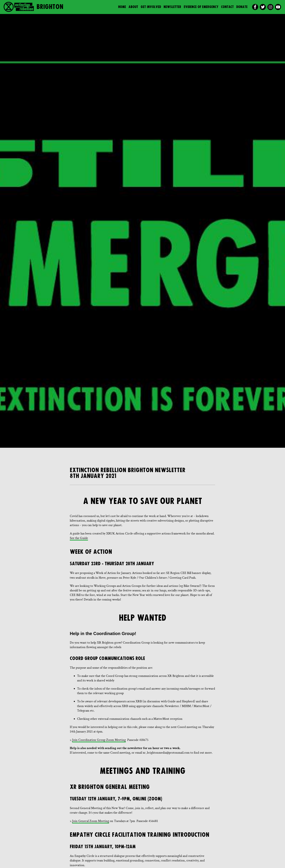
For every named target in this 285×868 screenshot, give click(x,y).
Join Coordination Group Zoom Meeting (99, 740)
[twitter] (263, 7)
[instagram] (270, 7)
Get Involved (151, 7)
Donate (242, 7)
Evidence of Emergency (201, 7)
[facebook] (255, 7)
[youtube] (278, 7)
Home (122, 7)
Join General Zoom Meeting (91, 821)
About (133, 7)
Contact (227, 7)
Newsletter (172, 7)
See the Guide (79, 538)
